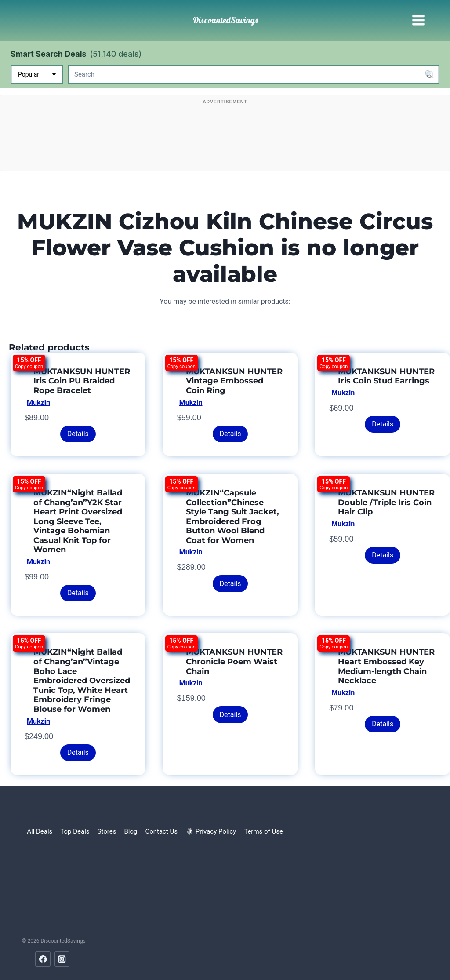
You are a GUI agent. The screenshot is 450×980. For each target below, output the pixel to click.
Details (78, 434)
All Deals (40, 831)
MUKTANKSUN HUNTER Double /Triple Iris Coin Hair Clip (386, 502)
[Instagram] (62, 959)
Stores (107, 831)
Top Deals (75, 831)
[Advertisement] (225, 135)
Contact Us (161, 831)
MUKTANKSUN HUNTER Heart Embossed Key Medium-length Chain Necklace (386, 666)
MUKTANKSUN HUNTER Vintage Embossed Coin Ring (234, 381)
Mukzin (38, 403)
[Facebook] (43, 959)
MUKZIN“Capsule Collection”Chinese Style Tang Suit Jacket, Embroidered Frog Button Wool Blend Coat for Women (232, 517)
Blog (131, 831)
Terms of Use (263, 831)
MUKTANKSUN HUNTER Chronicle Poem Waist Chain (234, 661)
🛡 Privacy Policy (211, 831)
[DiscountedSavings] (225, 20)
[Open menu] (418, 20)
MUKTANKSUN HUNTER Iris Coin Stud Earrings (386, 376)
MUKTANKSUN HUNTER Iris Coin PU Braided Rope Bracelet (82, 381)
